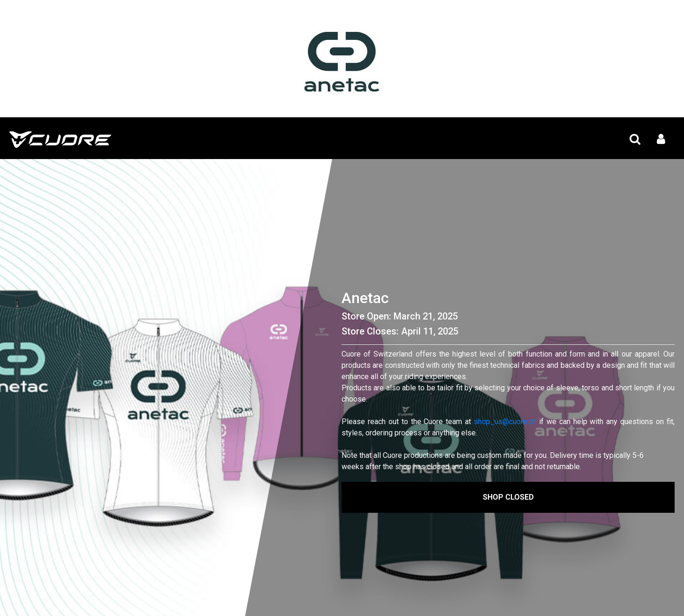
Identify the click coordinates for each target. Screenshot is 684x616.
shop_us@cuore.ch (505, 422)
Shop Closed (508, 497)
